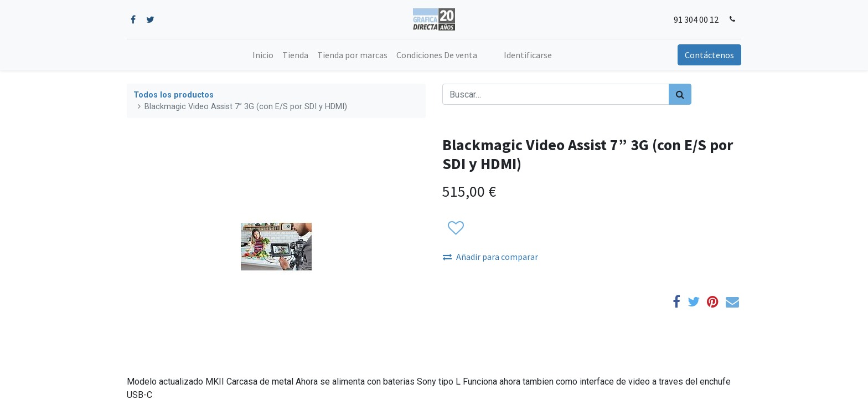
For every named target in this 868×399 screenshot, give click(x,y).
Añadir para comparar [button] (490, 257)
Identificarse (528, 55)
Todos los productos (174, 95)
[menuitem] (263, 55)
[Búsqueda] (680, 94)
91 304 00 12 (696, 19)
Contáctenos (709, 55)
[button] (455, 228)
